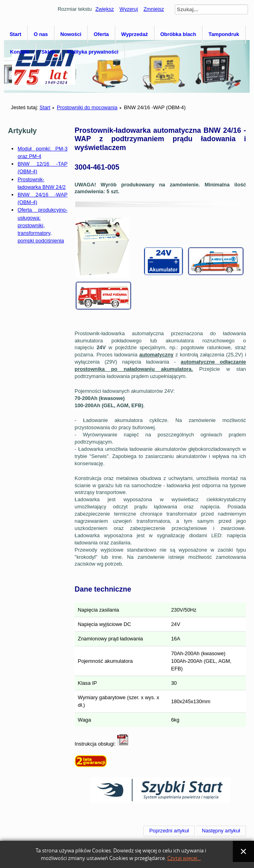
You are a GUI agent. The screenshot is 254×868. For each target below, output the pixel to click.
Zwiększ (104, 9)
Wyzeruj (129, 9)
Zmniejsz (154, 9)
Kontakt (20, 52)
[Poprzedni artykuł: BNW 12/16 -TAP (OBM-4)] (169, 831)
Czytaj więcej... (184, 858)
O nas (41, 34)
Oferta (101, 34)
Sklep (48, 52)
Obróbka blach (178, 34)
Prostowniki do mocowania (87, 107)
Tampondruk (224, 34)
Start (15, 34)
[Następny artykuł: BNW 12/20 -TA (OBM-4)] (221, 831)
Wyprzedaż (135, 34)
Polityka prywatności (93, 52)
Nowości (71, 34)
